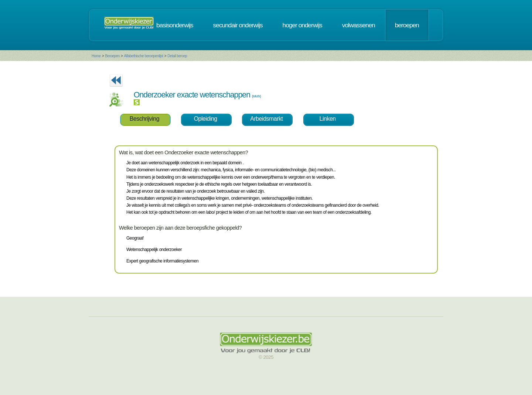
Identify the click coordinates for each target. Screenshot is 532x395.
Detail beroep (177, 56)
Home (96, 56)
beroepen (407, 25)
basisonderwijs (175, 25)
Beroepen (112, 56)
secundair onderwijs (238, 25)
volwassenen (359, 25)
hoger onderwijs (302, 25)
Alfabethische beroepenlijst (144, 56)
